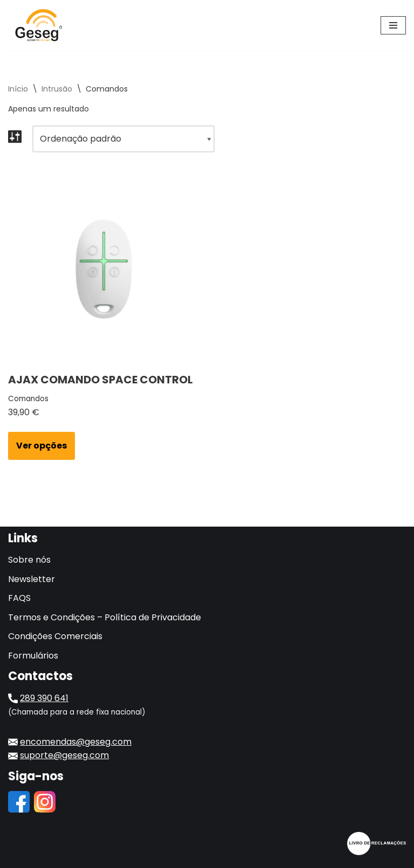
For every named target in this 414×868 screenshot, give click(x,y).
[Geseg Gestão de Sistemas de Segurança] (40, 25)
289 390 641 (44, 698)
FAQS (19, 598)
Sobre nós (29, 560)
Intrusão (57, 89)
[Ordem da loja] (123, 139)
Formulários (33, 656)
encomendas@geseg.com (76, 742)
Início (18, 89)
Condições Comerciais (55, 636)
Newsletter (32, 579)
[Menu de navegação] (393, 25)
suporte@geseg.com (64, 755)
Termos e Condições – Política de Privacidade (105, 617)
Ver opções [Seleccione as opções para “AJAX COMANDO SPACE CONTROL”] (42, 446)
